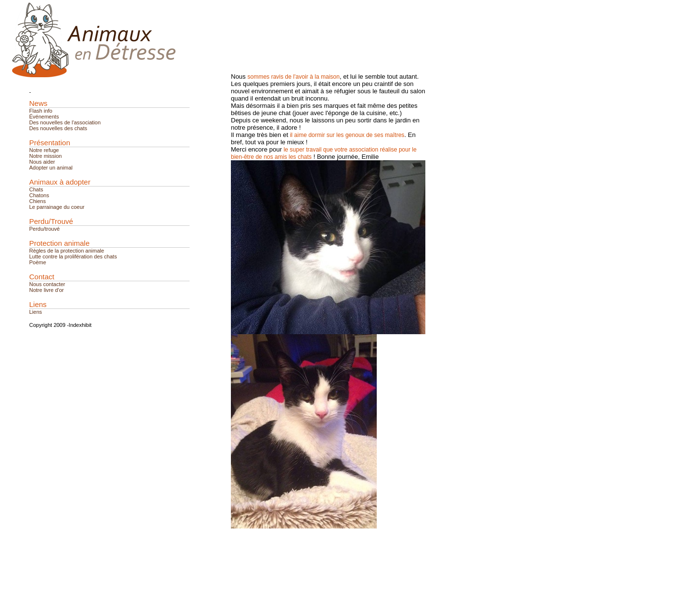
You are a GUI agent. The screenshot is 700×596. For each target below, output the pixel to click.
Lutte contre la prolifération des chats (73, 256)
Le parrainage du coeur (57, 207)
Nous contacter (47, 284)
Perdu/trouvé (44, 229)
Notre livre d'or (46, 290)
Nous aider (42, 162)
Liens (35, 312)
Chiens (37, 201)
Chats (36, 189)
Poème (38, 262)
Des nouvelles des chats (58, 128)
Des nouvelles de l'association (65, 122)
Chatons (39, 195)
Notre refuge (44, 150)
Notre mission (45, 156)
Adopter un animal (51, 168)
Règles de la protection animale (67, 251)
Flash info (41, 111)
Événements (44, 117)
